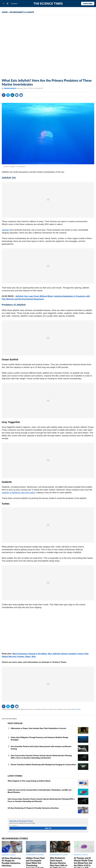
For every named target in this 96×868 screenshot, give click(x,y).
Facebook (4, 95)
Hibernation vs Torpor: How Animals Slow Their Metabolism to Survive (38, 728)
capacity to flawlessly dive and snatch (18, 493)
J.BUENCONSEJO (10, 88)
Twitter (8, 95)
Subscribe (88, 4)
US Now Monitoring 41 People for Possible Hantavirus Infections (33, 808)
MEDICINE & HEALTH (9, 855)
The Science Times (48, 4)
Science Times (76, 709)
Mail (21, 95)
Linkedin (12, 95)
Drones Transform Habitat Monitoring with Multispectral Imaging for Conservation (43, 764)
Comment (17, 95)
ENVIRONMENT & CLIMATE (22, 12)
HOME (5, 12)
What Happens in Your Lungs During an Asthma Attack (29, 781)
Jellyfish (5, 230)
